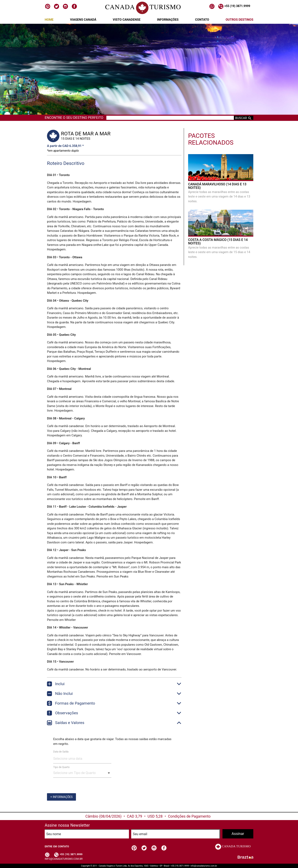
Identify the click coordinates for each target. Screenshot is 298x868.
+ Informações (61, 797)
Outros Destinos (239, 20)
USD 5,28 (155, 816)
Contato (202, 20)
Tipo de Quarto (61, 767)
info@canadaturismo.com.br (64, 859)
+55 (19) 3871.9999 (234, 6)
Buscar (244, 118)
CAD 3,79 (135, 816)
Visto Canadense (127, 20)
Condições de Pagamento (189, 816)
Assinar (238, 834)
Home (49, 20)
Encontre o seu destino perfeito (74, 118)
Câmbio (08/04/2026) (104, 816)
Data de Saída (61, 752)
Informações (168, 20)
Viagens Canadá (83, 20)
